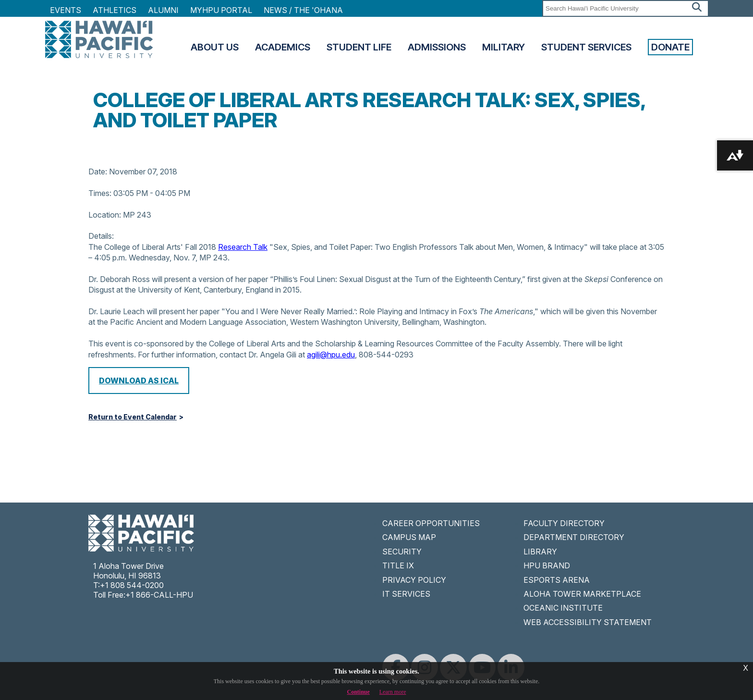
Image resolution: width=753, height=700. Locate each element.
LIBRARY (540, 552)
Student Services (586, 47)
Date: (98, 172)
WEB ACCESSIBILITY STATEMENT (588, 622)
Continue (358, 692)
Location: (105, 215)
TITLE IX (398, 565)
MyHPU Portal (221, 10)
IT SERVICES (406, 594)
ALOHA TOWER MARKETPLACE (582, 594)
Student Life (359, 47)
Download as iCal (139, 381)
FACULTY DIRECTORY (564, 523)
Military (504, 47)
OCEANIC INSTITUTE (563, 608)
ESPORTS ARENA (557, 580)
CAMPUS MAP (409, 537)
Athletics (115, 10)
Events (66, 10)
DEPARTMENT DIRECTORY (574, 537)
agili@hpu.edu (331, 355)
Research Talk (243, 247)
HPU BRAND (547, 565)
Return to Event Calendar (133, 417)
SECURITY (402, 552)
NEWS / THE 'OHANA (303, 10)
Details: (101, 236)
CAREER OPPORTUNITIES (431, 523)
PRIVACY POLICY (414, 580)
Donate (670, 47)
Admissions (437, 47)
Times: (100, 193)
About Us (215, 47)
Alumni (163, 10)
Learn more (393, 692)
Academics (283, 47)
